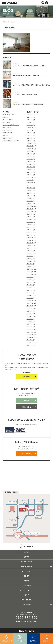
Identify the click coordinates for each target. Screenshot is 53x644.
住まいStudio (26, 454)
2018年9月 (30, 308)
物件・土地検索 (27, 600)
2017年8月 (30, 343)
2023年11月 (30, 149)
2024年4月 (30, 135)
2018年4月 (30, 322)
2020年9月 (30, 246)
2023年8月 (30, 156)
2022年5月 (30, 193)
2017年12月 (30, 332)
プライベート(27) (8, 120)
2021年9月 (30, 214)
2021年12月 (30, 206)
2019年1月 (30, 298)
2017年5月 (30, 345)
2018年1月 (30, 329)
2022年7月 (30, 188)
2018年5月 (30, 319)
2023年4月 (30, 167)
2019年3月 (30, 293)
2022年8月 (30, 185)
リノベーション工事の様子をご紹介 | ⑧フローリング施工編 (30, 66)
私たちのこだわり (26, 562)
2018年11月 (30, 303)
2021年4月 (30, 227)
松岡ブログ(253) (7, 133)
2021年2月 (30, 232)
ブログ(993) (6, 122)
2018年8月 (30, 311)
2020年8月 (30, 248)
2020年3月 (30, 261)
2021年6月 (30, 222)
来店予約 (26, 377)
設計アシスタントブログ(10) (11, 141)
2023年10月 (30, 151)
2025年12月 (30, 128)
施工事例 (26, 557)
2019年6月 (30, 285)
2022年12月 (30, 177)
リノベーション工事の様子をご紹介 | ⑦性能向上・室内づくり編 (31, 85)
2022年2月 (30, 201)
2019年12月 (30, 269)
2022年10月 (30, 183)
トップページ (26, 552)
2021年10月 (30, 211)
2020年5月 (30, 256)
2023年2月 (30, 172)
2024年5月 (30, 133)
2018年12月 (30, 301)
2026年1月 (30, 125)
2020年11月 (30, 240)
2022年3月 (30, 198)
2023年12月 (30, 146)
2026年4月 (30, 117)
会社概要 (26, 576)
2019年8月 (30, 280)
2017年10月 (30, 337)
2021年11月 (30, 209)
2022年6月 (30, 191)
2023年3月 (30, 170)
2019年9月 (30, 277)
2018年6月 (30, 316)
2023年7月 (30, 159)
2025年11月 (30, 130)
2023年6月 (30, 162)
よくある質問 (26, 586)
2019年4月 (30, 290)
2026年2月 (30, 122)
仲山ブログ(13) (7, 128)
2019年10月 (30, 274)
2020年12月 (30, 238)
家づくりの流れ (27, 571)
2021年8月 (30, 217)
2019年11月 (30, 272)
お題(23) (5, 117)
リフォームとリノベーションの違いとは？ (25, 95)
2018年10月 (30, 306)
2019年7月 (30, 282)
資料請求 (26, 400)
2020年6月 (30, 253)
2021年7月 (30, 219)
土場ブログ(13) (7, 130)
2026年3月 (30, 120)
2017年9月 (30, 340)
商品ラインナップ (26, 566)
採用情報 (26, 581)
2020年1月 (30, 267)
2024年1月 (30, 143)
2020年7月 (30, 251)
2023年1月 (30, 175)
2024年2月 (30, 141)
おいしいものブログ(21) (10, 114)
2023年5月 (30, 164)
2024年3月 (30, 138)
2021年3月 (30, 230)
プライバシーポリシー (27, 590)
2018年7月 (30, 314)
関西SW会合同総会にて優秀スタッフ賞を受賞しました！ (29, 75)
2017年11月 (30, 335)
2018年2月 (30, 327)
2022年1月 (30, 204)
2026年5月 (30, 114)
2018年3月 (30, 324)
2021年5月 (30, 225)
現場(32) (5, 135)
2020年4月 (30, 259)
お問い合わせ (26, 407)
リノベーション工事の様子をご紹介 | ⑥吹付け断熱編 (28, 104)
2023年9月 (30, 154)
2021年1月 (30, 235)
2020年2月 (30, 264)
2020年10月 (30, 243)
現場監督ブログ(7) (8, 138)
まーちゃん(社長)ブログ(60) (11, 125)
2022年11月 (30, 180)
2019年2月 (30, 295)
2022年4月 (30, 196)
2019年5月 (30, 288)
